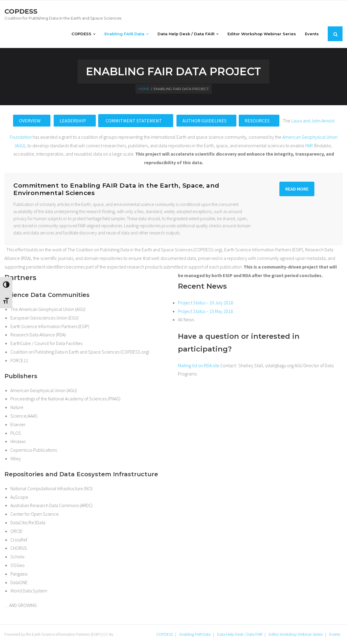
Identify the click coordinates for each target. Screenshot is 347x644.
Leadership (73, 121)
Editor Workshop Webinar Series (296, 634)
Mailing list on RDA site (199, 365)
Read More (297, 189)
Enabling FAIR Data (195, 634)
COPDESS (165, 634)
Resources (258, 121)
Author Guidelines (205, 121)
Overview (30, 121)
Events (335, 634)
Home (144, 89)
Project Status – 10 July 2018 (206, 303)
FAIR (309, 146)
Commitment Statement (134, 121)
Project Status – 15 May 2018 (205, 311)
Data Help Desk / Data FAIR (240, 634)
